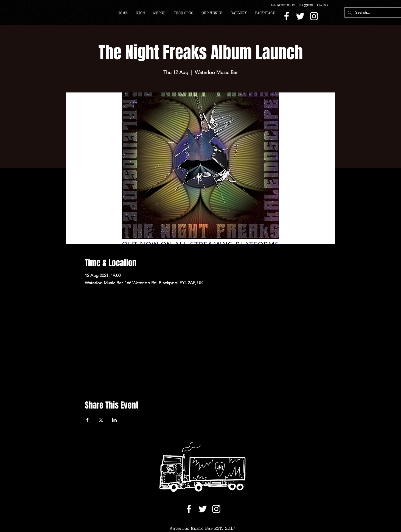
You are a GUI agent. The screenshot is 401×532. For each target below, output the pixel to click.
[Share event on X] (101, 420)
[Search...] (373, 13)
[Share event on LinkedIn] (114, 420)
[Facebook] (287, 16)
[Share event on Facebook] (87, 420)
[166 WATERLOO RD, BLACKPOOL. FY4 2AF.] (302, 5)
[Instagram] (314, 16)
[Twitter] (300, 16)
